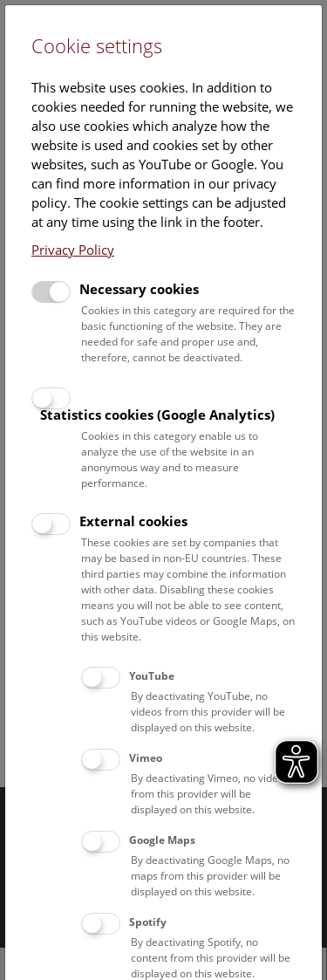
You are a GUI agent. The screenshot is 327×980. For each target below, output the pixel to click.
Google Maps (162, 840)
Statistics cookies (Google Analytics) (157, 415)
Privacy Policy (73, 250)
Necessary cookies (139, 289)
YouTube (152, 676)
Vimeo (146, 758)
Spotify (148, 922)
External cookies (133, 521)
